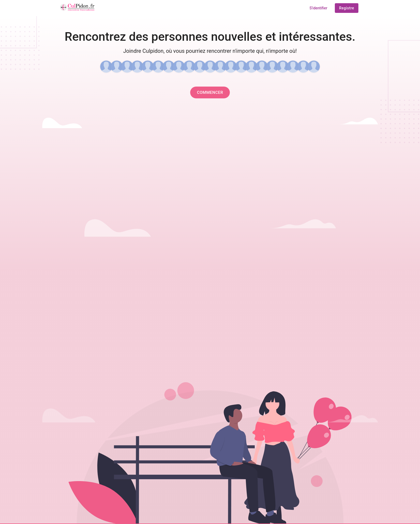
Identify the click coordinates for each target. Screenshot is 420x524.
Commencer (210, 92)
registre (347, 8)
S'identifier (318, 8)
